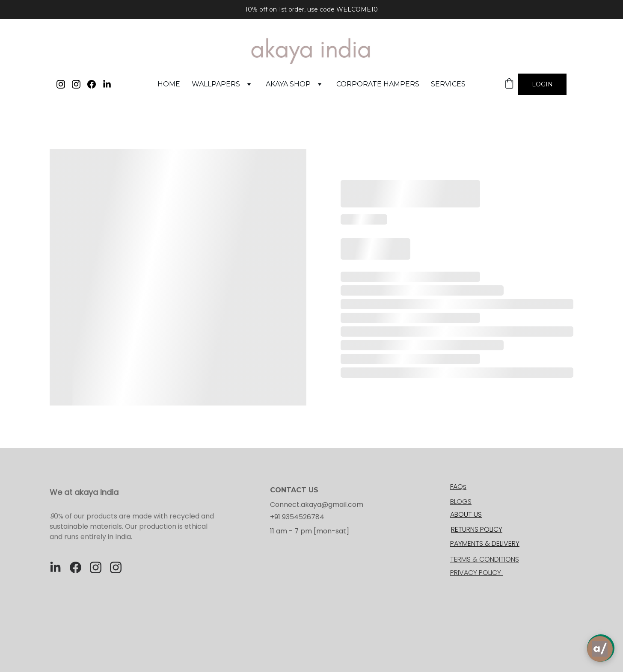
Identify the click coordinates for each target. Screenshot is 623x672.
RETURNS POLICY (477, 529)
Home (169, 84)
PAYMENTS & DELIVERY (485, 543)
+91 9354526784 (297, 517)
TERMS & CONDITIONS (485, 560)
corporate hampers (378, 84)
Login (542, 84)
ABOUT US (466, 514)
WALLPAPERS (216, 84)
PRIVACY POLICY (476, 573)
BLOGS (461, 502)
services (448, 84)
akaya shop (288, 84)
